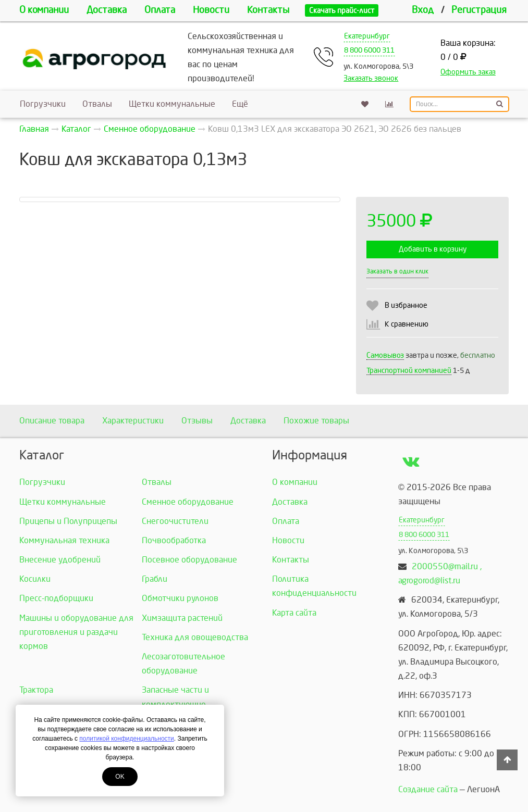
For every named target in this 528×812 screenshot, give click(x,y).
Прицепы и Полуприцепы (68, 521)
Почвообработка (174, 540)
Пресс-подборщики (56, 598)
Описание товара (52, 421)
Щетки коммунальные (172, 104)
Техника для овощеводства (195, 637)
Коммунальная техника (64, 540)
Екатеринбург (367, 36)
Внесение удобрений (60, 560)
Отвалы (97, 104)
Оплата (160, 10)
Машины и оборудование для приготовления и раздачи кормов (76, 632)
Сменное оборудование (188, 502)
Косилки (35, 579)
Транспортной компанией (409, 371)
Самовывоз (385, 355)
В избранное (406, 305)
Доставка (107, 10)
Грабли (155, 579)
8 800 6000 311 (369, 50)
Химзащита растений (182, 618)
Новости (211, 10)
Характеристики (133, 421)
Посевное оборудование (189, 560)
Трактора (36, 690)
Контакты (268, 10)
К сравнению (407, 324)
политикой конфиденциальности (126, 739)
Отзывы (197, 421)
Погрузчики (43, 104)
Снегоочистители (175, 521)
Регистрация (479, 10)
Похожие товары (316, 421)
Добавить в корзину (433, 249)
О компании (44, 10)
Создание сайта (428, 789)
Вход (423, 10)
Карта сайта (294, 613)
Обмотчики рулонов (180, 598)
